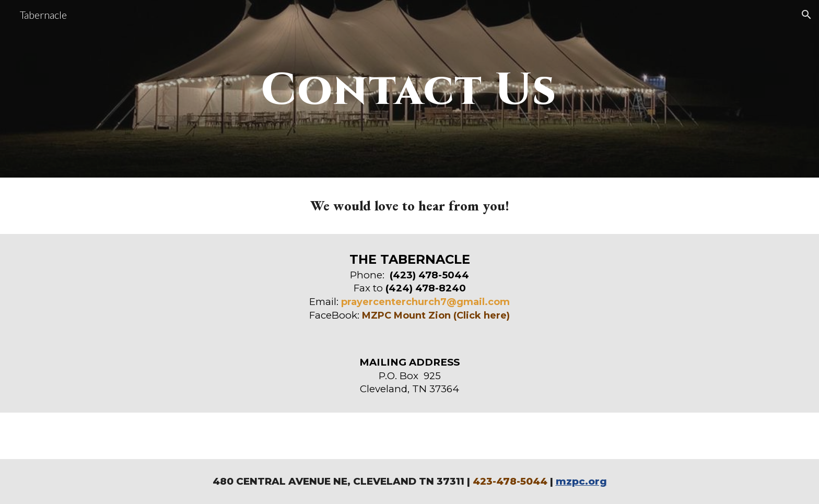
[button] (806, 15)
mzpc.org (581, 481)
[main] (409, 89)
